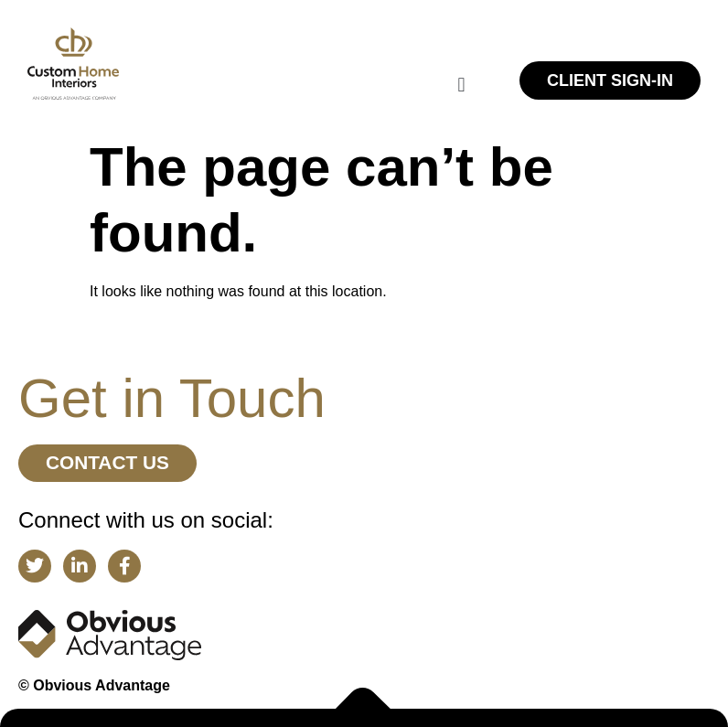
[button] (461, 85)
